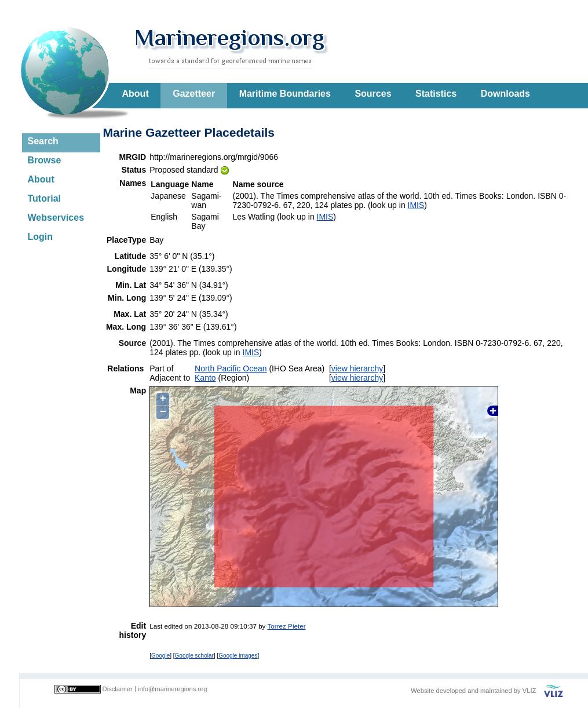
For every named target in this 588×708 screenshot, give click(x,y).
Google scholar (194, 656)
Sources (373, 94)
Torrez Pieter (286, 626)
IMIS (416, 205)
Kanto (205, 378)
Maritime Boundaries (285, 94)
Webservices (56, 218)
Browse (45, 160)
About (136, 94)
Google (160, 656)
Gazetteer (194, 94)
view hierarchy (357, 368)
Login (41, 237)
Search (43, 141)
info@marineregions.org (173, 689)
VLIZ (529, 691)
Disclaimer (118, 689)
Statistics (436, 94)
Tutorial (44, 198)
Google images (238, 656)
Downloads (505, 94)
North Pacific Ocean (231, 368)
